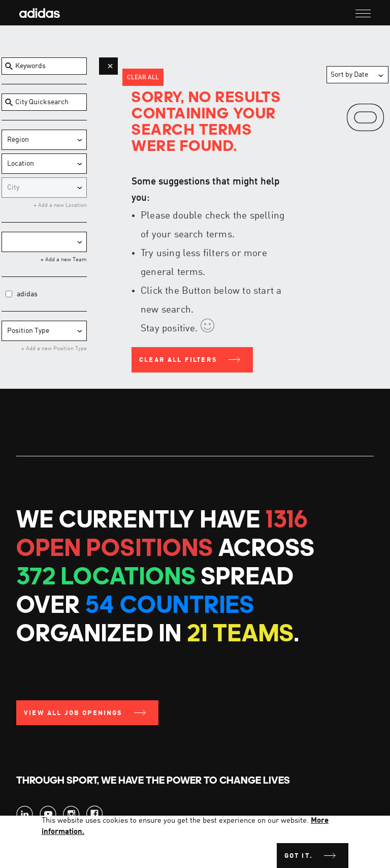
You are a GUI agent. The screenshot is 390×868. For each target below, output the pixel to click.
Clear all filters (178, 360)
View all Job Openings (73, 713)
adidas (27, 294)
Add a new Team (65, 260)
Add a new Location (62, 206)
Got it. (299, 856)
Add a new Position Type (56, 349)
